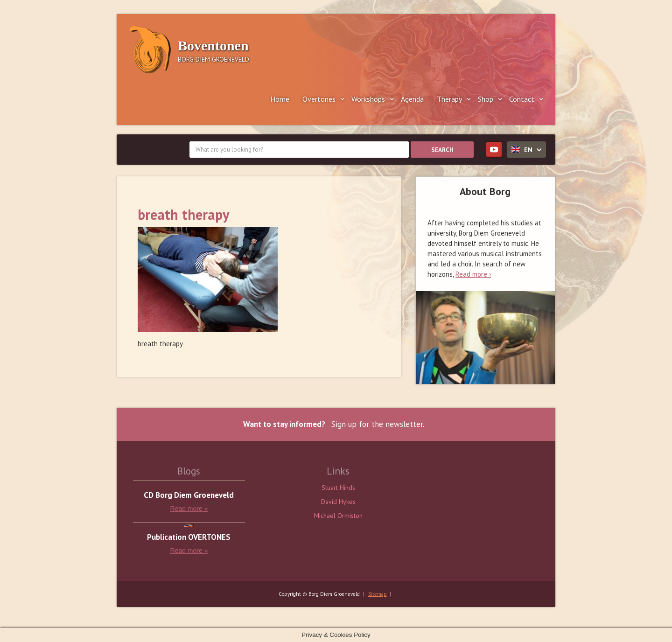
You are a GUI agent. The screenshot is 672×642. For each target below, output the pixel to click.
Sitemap (378, 594)
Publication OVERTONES (189, 537)
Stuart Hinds (338, 488)
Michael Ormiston (338, 516)
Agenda (412, 99)
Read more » (189, 509)
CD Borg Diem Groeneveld (189, 495)
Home (280, 99)
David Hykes (338, 502)
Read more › (473, 274)
